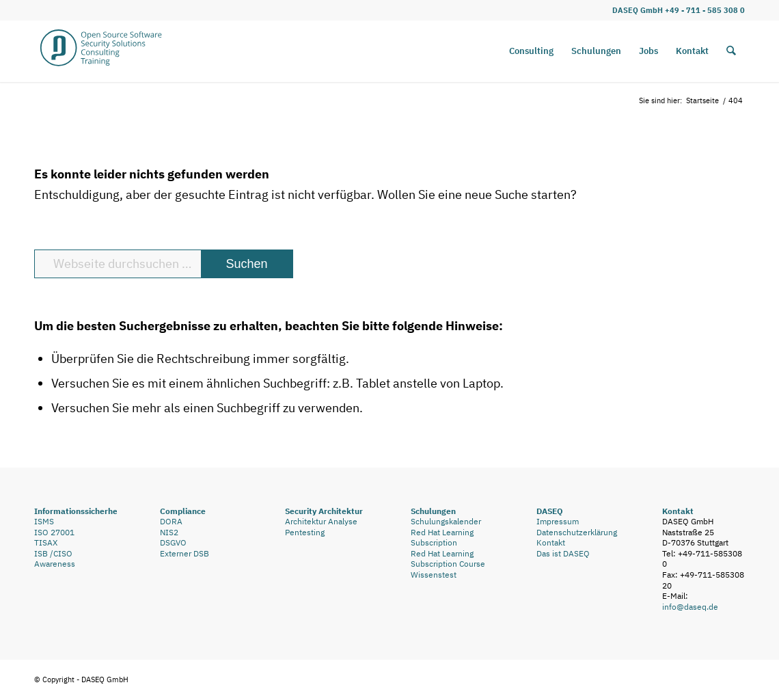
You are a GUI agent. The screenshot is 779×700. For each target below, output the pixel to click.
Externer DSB (184, 553)
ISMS (44, 521)
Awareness (55, 564)
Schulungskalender (446, 521)
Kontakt (551, 542)
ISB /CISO (53, 553)
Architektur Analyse (321, 521)
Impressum (558, 521)
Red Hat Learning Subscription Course (448, 559)
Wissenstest (434, 575)
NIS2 (169, 532)
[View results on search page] (246, 264)
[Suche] (732, 51)
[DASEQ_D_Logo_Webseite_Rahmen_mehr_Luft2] (101, 51)
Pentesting (305, 532)
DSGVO (173, 542)
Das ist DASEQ (563, 553)
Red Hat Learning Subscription (442, 538)
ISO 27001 (54, 532)
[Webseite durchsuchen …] (164, 264)
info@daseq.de (690, 607)
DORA (171, 521)
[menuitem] (532, 51)
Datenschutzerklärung (577, 532)
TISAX (46, 542)
